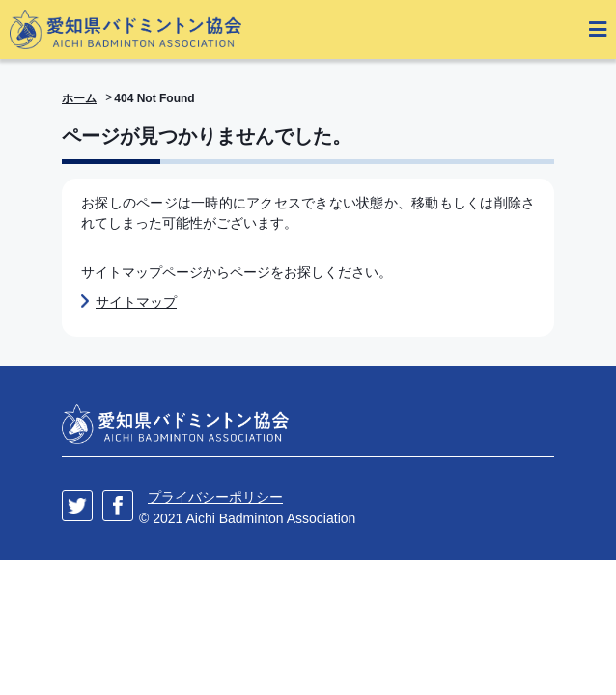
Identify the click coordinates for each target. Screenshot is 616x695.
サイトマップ (136, 302)
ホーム (79, 98)
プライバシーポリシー (215, 497)
